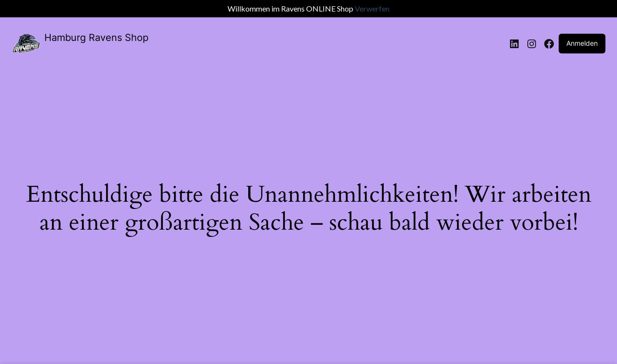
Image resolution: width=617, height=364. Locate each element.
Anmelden (582, 43)
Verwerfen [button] (372, 8)
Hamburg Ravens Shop (96, 38)
